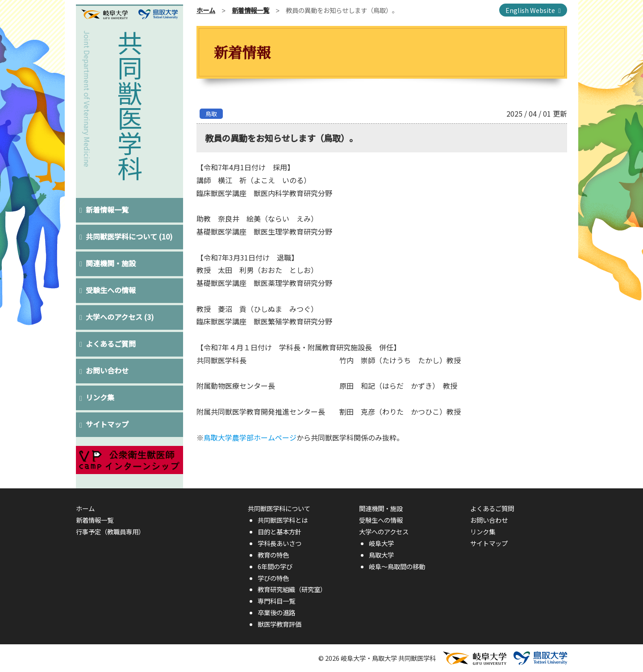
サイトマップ (108, 424)
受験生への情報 (111, 290)
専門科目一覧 (276, 601)
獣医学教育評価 (280, 624)
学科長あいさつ (280, 543)
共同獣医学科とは (283, 520)
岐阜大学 (381, 543)
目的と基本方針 (280, 531)
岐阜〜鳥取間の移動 (397, 566)
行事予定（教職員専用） (110, 531)
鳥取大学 (381, 555)
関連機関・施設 (111, 263)
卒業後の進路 (276, 612)
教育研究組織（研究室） (292, 589)
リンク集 (100, 397)
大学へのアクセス (120, 317)
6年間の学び (275, 566)
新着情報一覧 (108, 210)
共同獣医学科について (129, 236)
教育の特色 (273, 555)
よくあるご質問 (111, 344)
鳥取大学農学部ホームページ (250, 437)
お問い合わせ (108, 370)
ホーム (206, 10)
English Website (530, 10)
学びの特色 (273, 578)
